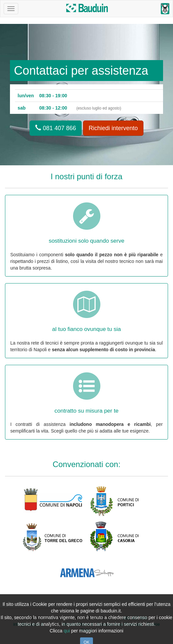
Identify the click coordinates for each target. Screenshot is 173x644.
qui (67, 631)
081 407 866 (56, 128)
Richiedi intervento (113, 128)
